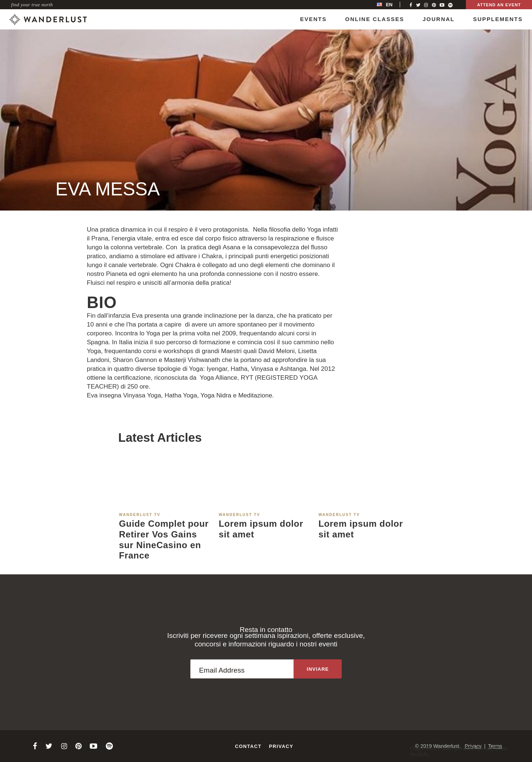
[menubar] (392, 5)
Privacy (281, 746)
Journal (439, 19)
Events (313, 19)
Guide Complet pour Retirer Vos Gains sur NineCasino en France (164, 539)
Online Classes (375, 19)
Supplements (498, 19)
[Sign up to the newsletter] (318, 669)
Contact (248, 746)
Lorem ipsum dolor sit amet (261, 529)
